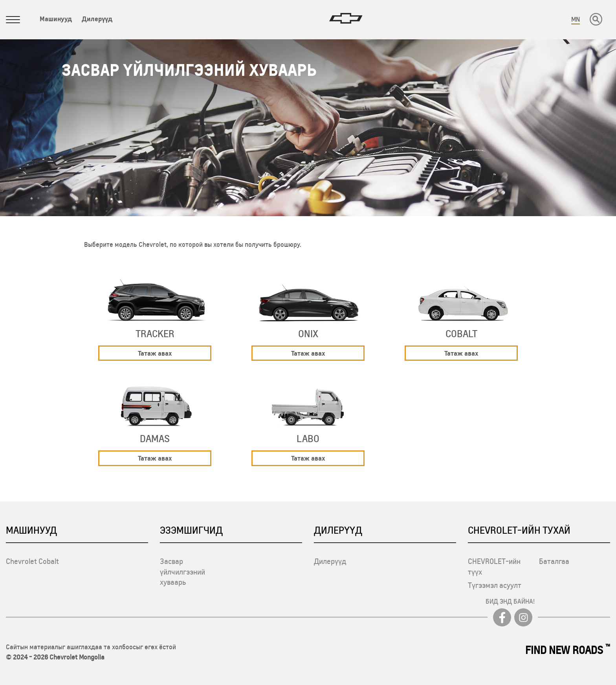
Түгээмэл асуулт (495, 585)
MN (576, 19)
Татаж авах (155, 353)
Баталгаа (554, 561)
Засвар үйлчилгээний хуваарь (182, 572)
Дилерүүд (97, 19)
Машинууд (56, 19)
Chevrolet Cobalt (32, 561)
